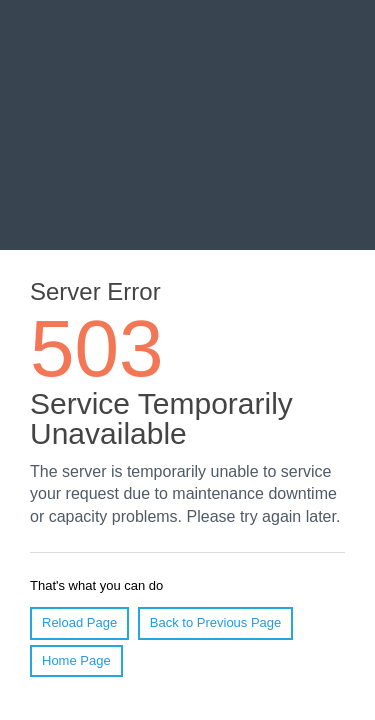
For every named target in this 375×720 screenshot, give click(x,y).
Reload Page (79, 622)
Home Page (76, 660)
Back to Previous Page (216, 622)
